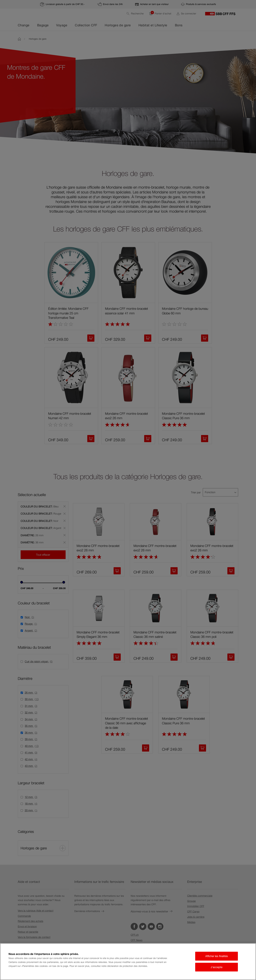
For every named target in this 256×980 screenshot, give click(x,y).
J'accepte (217, 967)
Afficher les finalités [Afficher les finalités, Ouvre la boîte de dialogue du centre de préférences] (217, 956)
